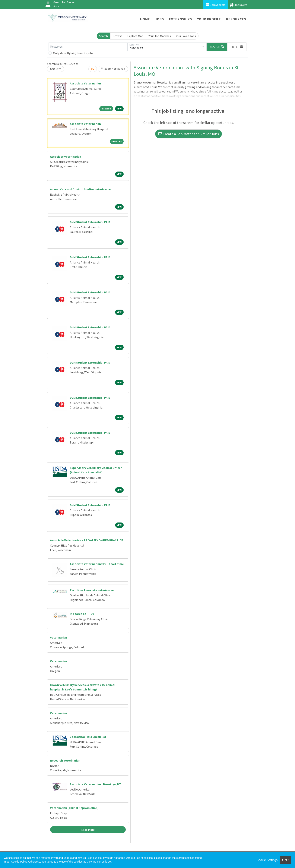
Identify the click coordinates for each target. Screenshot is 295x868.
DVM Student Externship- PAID (90, 222)
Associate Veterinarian (85, 83)
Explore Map (135, 36)
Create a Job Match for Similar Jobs (189, 134)
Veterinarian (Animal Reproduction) (74, 808)
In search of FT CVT (83, 614)
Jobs (159, 19)
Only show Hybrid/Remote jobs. (73, 53)
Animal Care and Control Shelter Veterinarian (81, 189)
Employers (239, 5)
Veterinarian (59, 637)
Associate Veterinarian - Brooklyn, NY (95, 784)
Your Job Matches (160, 36)
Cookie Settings (267, 860)
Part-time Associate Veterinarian (92, 590)
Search (103, 36)
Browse (117, 36)
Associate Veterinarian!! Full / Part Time (97, 564)
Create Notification (113, 69)
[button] (237, 47)
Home (145, 19)
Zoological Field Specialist (88, 737)
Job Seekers (216, 5)
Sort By (54, 69)
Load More (88, 830)
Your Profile (209, 19)
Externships (181, 19)
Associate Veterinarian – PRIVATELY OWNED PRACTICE (87, 540)
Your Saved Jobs (186, 36)
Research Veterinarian (65, 760)
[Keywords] (88, 47)
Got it (286, 860)
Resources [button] (236, 19)
